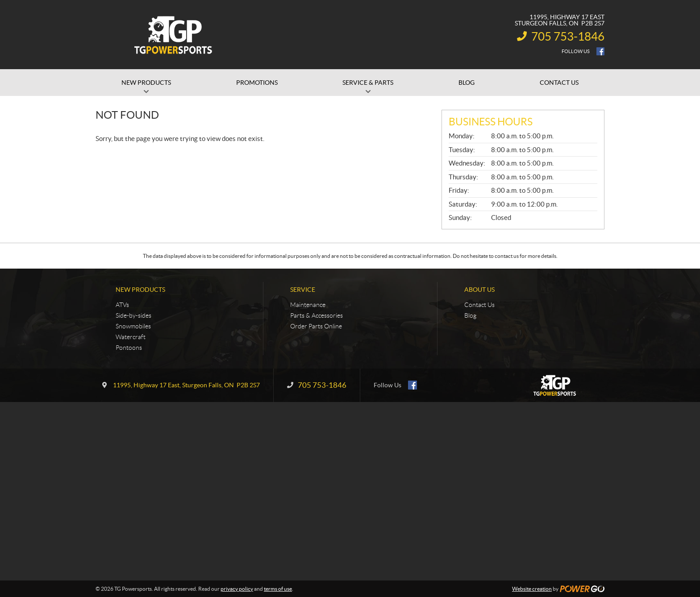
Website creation (532, 589)
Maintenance (308, 305)
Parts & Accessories (317, 315)
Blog (470, 315)
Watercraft (131, 337)
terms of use (278, 589)
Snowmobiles (133, 326)
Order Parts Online (316, 326)
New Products (140, 290)
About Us (479, 290)
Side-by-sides (133, 315)
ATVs (122, 305)
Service (303, 290)
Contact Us (479, 305)
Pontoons (129, 348)
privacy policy (237, 589)
